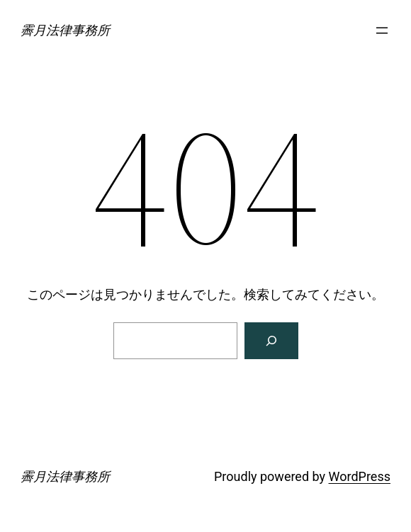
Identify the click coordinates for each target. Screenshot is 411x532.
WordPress (360, 476)
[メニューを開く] (382, 30)
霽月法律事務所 (65, 30)
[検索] (271, 341)
